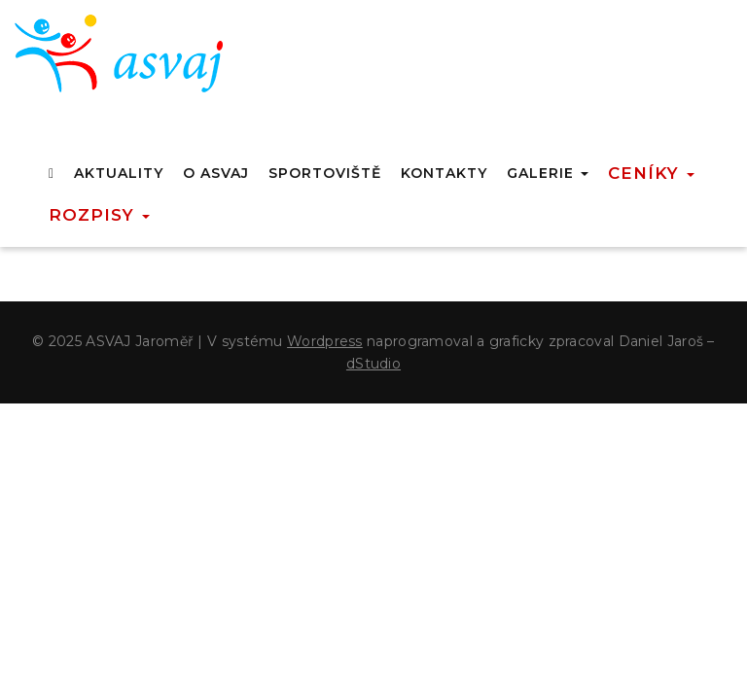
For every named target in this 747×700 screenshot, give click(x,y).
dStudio (373, 364)
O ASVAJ (216, 173)
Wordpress (325, 341)
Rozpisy (99, 215)
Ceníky (651, 173)
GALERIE (548, 173)
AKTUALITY (119, 173)
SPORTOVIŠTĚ (325, 173)
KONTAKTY (444, 173)
